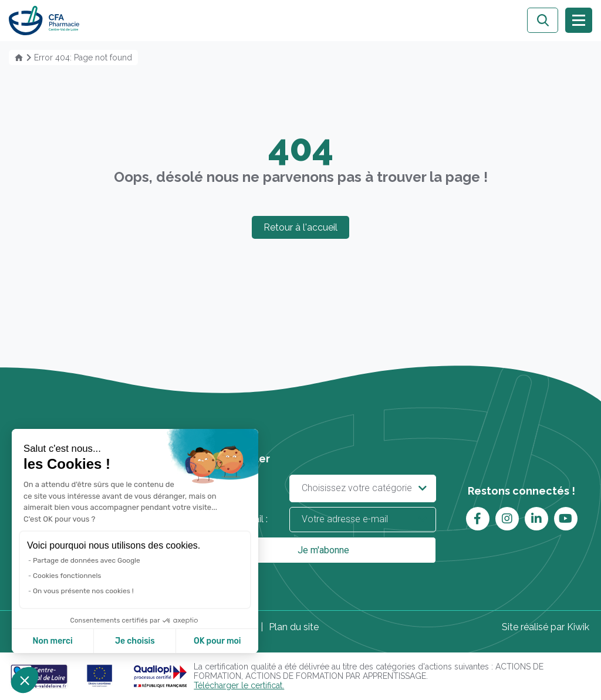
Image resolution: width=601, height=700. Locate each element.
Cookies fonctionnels (67, 576)
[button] (25, 680)
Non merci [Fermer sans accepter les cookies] (52, 641)
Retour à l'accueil (300, 227)
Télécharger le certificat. (239, 685)
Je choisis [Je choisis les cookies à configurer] (135, 641)
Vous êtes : (323, 488)
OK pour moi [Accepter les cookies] (217, 641)
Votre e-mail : (323, 520)
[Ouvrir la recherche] (543, 20)
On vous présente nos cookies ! (83, 591)
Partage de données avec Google (87, 560)
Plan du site (294, 627)
